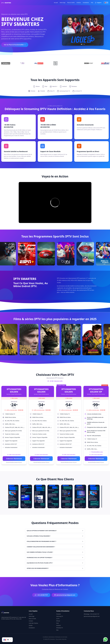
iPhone (58, 621)
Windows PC (60, 628)
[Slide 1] (81, 44)
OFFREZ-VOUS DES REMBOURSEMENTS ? (55, 568)
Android (58, 625)
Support (98, 3)
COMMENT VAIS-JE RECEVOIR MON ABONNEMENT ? (55, 547)
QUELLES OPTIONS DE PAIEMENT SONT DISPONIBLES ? (55, 531)
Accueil (56, 3)
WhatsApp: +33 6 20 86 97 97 (92, 614)
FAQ (92, 3)
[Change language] (7, 640)
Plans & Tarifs (71, 3)
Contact (31, 621)
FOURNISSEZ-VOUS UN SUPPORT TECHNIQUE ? (55, 558)
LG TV (58, 619)
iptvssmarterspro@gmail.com (65, 595)
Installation (86, 3)
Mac (57, 630)
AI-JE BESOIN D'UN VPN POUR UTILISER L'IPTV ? (55, 563)
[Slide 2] (83, 44)
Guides (31, 625)
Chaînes (79, 3)
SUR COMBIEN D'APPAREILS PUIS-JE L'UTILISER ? (55, 552)
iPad (58, 623)
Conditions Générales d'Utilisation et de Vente (55, 637)
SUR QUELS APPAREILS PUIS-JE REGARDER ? (55, 536)
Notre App (63, 3)
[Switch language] (106, 3)
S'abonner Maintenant (14, 459)
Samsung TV (60, 616)
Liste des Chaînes (33, 623)
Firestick (59, 614)
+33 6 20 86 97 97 (41, 595)
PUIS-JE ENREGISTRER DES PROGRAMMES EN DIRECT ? (55, 541)
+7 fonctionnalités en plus (96, 452)
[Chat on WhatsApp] (105, 639)
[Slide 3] (84, 44)
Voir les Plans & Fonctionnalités (15, 45)
